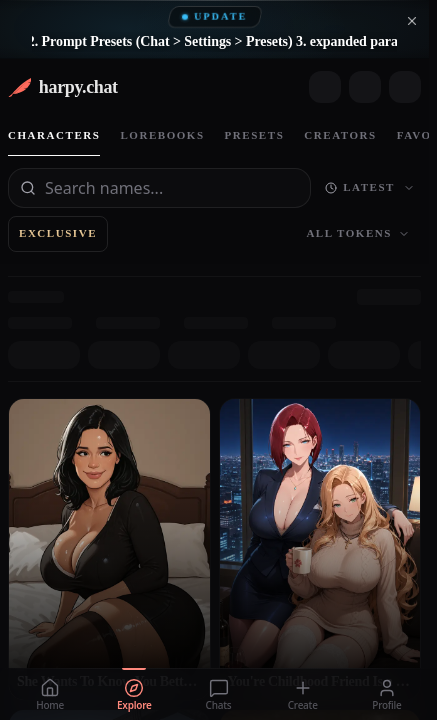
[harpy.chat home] (63, 87)
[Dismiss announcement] (412, 21)
